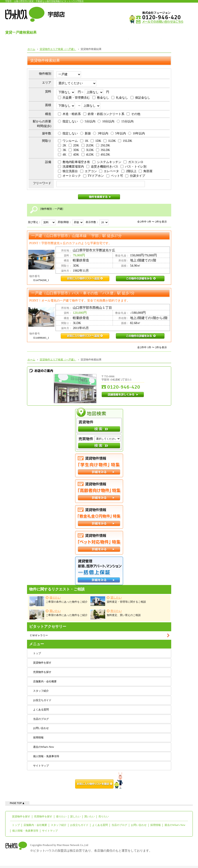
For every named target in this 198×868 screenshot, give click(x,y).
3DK (74, 150)
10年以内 (136, 133)
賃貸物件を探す (42, 663)
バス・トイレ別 (133, 167)
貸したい (75, 817)
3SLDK (103, 150)
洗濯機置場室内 (71, 167)
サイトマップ (41, 766)
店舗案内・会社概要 (45, 681)
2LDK (88, 145)
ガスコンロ (133, 162)
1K (84, 141)
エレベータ (109, 171)
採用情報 (38, 738)
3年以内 (101, 133)
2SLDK (103, 145)
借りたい (61, 817)
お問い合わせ (41, 728)
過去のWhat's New (44, 747)
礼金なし (120, 98)
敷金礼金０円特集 (99, 517)
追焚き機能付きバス (102, 167)
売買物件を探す (42, 672)
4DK (74, 155)
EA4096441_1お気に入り (85, 336)
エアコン (89, 171)
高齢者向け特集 (99, 491)
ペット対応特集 (99, 543)
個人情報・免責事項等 (46, 756)
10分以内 (106, 121)
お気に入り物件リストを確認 (99, 781)
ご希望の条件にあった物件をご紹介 (58, 601)
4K (62, 155)
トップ (37, 653)
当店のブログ (41, 719)
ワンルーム (68, 141)
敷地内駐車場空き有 (74, 162)
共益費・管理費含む (74, 98)
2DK (74, 145)
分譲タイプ (135, 176)
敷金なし (101, 98)
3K (62, 150)
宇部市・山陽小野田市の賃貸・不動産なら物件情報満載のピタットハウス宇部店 (44, 1)
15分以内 (125, 121)
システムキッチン (107, 162)
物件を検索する (99, 197)
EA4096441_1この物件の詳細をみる (140, 336)
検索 (99, 429)
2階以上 (129, 171)
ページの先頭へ (17, 803)
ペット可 (115, 176)
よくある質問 (41, 710)
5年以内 (118, 133)
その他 (133, 114)
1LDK (110, 141)
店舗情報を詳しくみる (123, 395)
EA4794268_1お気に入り (85, 279)
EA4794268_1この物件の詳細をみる (140, 279)
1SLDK (125, 141)
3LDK (88, 150)
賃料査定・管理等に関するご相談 (118, 601)
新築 (85, 133)
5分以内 (88, 121)
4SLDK (103, 155)
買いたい (90, 817)
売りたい (104, 817)
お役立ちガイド (42, 700)
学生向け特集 (99, 465)
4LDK (88, 155)
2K (62, 145)
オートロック (69, 176)
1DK (96, 141)
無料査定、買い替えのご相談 (115, 615)
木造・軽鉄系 (69, 114)
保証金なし (140, 98)
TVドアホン (94, 176)
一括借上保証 (99, 571)
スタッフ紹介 (41, 691)
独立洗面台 (68, 171)
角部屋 (146, 171)
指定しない (68, 121)
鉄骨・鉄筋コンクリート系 (104, 114)
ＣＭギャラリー (39, 635)
